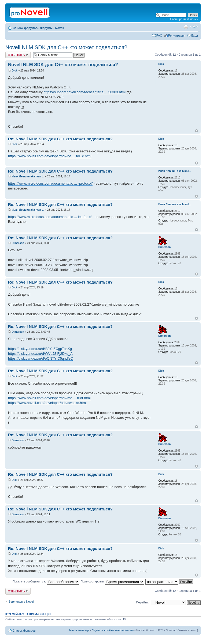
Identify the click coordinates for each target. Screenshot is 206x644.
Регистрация (177, 35)
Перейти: (143, 602)
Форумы (46, 28)
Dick (15, 71)
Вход (195, 35)
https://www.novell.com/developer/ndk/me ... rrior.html (49, 398)
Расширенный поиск (184, 19)
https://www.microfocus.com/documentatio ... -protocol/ (50, 183)
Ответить (18, 55)
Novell (60, 28)
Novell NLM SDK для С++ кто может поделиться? (66, 47)
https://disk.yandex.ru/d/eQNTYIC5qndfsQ (41, 358)
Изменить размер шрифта (194, 27)
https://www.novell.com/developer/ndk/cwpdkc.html (47, 403)
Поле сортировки (112, 581)
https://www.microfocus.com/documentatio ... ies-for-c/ (50, 217)
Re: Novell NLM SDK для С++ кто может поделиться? (60, 139)
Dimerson (18, 243)
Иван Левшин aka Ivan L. (28, 176)
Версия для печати (186, 27)
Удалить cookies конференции (113, 630)
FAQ (159, 35)
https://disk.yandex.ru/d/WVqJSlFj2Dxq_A (40, 354)
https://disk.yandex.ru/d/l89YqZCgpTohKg (40, 349)
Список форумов (25, 28)
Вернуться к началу (196, 131)
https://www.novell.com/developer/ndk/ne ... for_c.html (50, 156)
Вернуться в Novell (21, 602)
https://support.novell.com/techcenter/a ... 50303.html (84, 92)
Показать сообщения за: (46, 581)
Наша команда (79, 630)
